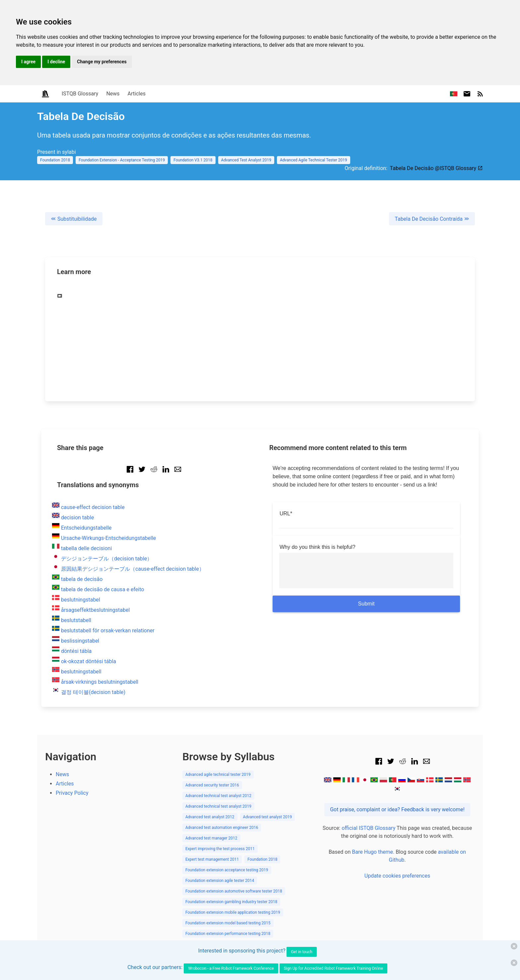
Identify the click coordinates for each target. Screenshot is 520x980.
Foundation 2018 (55, 160)
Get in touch (301, 952)
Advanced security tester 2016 (212, 785)
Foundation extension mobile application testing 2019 (233, 912)
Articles (137, 94)
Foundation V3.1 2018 (193, 160)
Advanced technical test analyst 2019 (218, 806)
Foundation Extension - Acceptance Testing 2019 (122, 160)
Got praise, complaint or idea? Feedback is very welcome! (397, 809)
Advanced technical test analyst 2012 (218, 796)
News (113, 94)
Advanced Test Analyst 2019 (246, 160)
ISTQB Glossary (80, 94)
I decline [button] (56, 62)
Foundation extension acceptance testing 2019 (227, 870)
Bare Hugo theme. (373, 852)
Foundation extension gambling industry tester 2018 (231, 902)
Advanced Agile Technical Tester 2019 (314, 160)
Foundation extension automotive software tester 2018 (234, 891)
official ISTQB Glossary (368, 828)
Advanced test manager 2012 (211, 838)
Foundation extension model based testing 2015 (228, 923)
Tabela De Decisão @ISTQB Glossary (436, 168)
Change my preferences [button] (102, 62)
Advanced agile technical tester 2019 (218, 775)
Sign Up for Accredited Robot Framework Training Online (333, 968)
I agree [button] (28, 62)
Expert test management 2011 (212, 859)
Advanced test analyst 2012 (210, 817)
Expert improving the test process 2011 (220, 849)
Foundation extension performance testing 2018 (228, 934)
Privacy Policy (72, 793)
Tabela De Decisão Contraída (432, 219)
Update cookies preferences (397, 876)
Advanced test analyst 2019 (268, 817)
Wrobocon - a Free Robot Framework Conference (231, 968)
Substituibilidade (74, 219)
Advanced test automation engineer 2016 (222, 828)
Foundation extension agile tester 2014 (220, 881)
